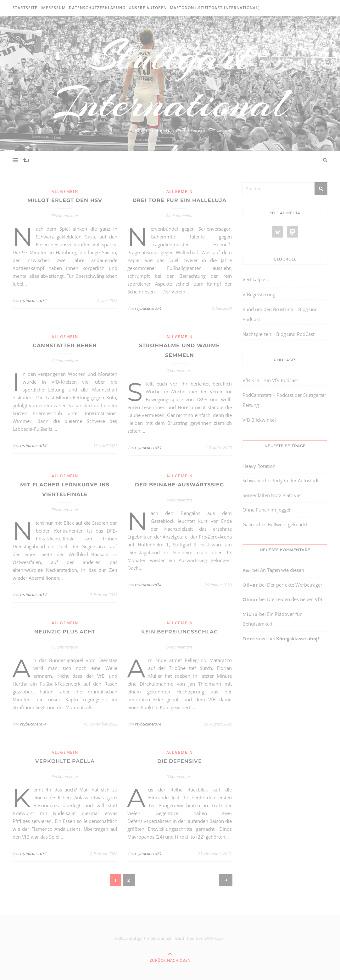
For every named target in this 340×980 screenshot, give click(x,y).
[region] (82, 927)
